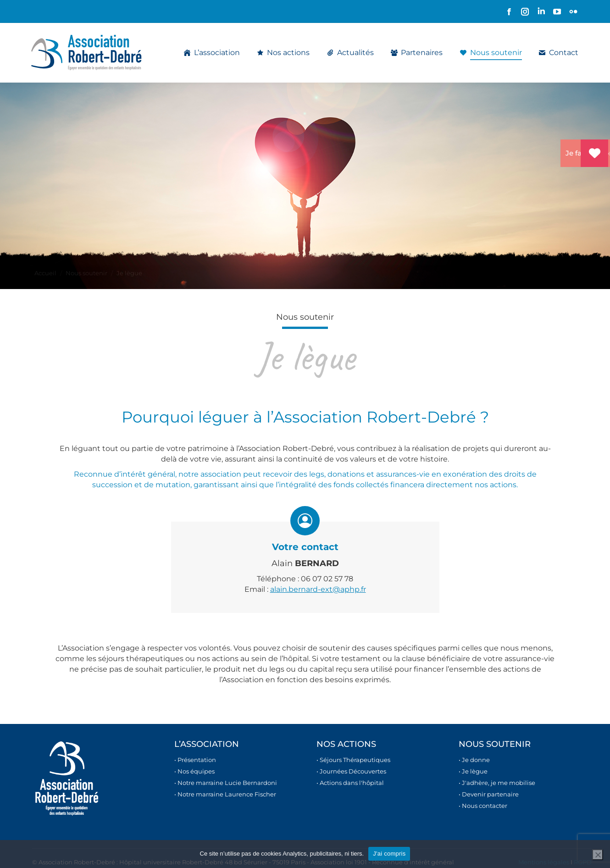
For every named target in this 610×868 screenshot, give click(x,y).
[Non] (598, 855)
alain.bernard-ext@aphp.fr (318, 589)
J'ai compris (389, 854)
